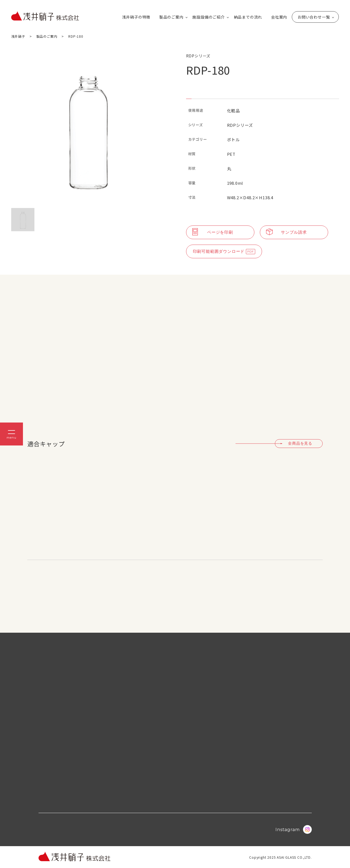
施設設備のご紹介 (208, 17)
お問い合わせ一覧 (314, 17)
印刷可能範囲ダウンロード (219, 251)
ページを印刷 (213, 232)
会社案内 (279, 17)
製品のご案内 (171, 17)
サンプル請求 (286, 232)
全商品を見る (300, 443)
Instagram (293, 829)
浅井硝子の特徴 (136, 17)
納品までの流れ (248, 17)
